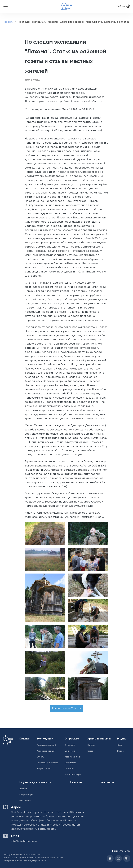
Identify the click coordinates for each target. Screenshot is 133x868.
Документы (70, 763)
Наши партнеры (73, 775)
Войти (121, 6)
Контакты (107, 782)
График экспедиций (46, 745)
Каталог (91, 745)
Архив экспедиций (46, 751)
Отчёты (40, 757)
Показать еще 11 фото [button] (66, 708)
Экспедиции (45, 739)
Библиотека (25, 801)
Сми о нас (70, 751)
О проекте (72, 739)
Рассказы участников (47, 763)
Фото (120, 745)
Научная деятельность (35, 782)
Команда (69, 769)
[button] (44, 533)
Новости (8, 22)
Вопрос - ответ (44, 769)
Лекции (23, 789)
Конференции (26, 795)
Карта (90, 751)
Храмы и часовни (99, 739)
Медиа (122, 739)
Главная (25, 739)
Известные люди (73, 757)
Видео (120, 751)
